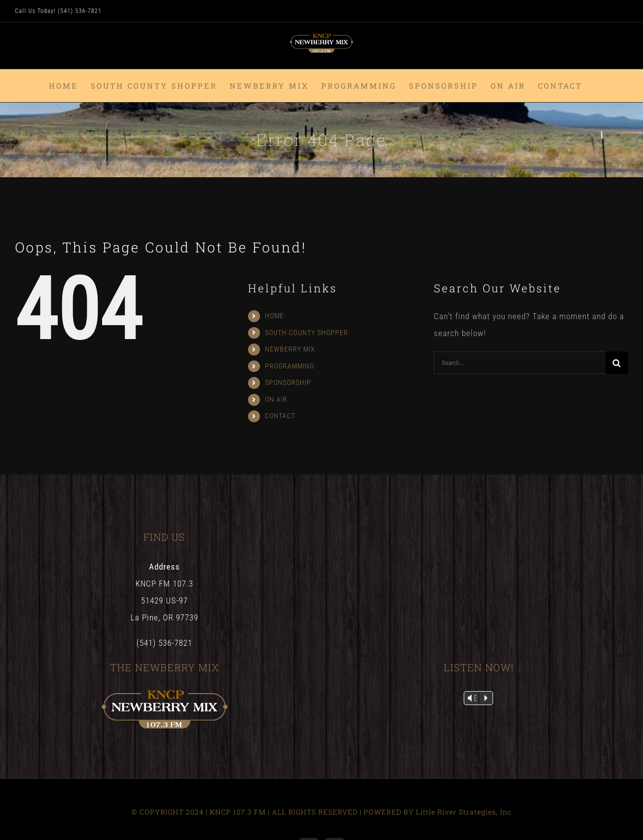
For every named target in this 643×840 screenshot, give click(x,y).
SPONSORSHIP (288, 382)
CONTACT (280, 416)
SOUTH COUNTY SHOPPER (307, 333)
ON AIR (276, 399)
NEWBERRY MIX (290, 349)
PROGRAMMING (290, 366)
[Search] (617, 363)
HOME (274, 316)
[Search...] (520, 363)
